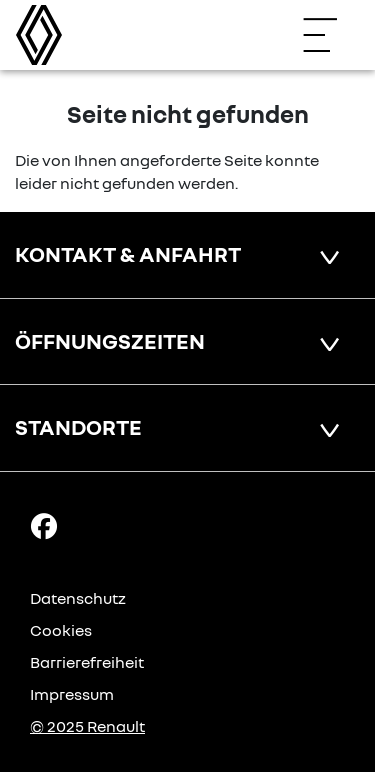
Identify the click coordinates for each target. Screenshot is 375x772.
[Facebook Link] (44, 525)
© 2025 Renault (87, 726)
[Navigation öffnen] (330, 35)
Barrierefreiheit (87, 662)
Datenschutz (78, 598)
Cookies (61, 630)
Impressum (72, 694)
